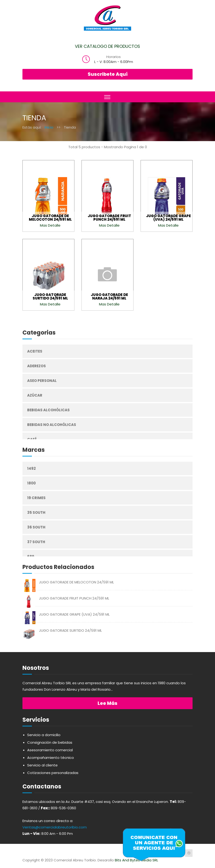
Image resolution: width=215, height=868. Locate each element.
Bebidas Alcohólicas (48, 410)
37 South (36, 542)
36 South (36, 527)
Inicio (49, 127)
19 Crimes (36, 498)
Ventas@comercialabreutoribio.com (55, 827)
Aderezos (37, 366)
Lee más (107, 703)
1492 (31, 468)
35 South (36, 512)
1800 (31, 483)
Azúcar (35, 395)
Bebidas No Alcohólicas (52, 425)
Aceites (35, 351)
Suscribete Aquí (108, 74)
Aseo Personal (42, 381)
